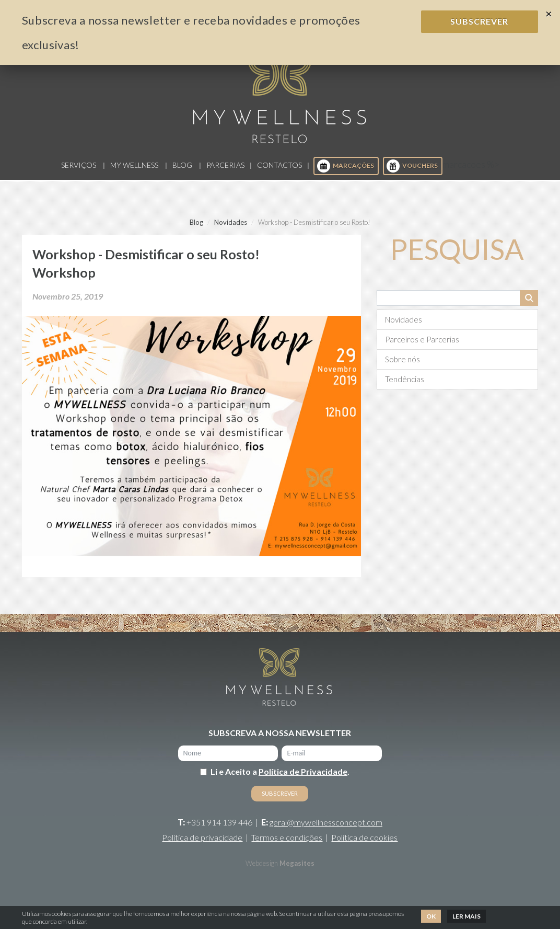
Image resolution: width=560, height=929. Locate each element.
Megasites (297, 867)
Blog (182, 170)
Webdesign (262, 867)
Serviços (79, 170)
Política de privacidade (202, 841)
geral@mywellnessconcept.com (326, 826)
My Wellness (134, 170)
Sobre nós (402, 363)
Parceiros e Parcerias (422, 343)
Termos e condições (287, 841)
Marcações (346, 171)
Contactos (279, 170)
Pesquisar (529, 302)
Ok (431, 916)
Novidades (231, 226)
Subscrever (479, 21)
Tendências (405, 383)
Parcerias (225, 170)
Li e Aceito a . (280, 776)
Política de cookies (364, 841)
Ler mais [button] (466, 916)
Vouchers (412, 171)
